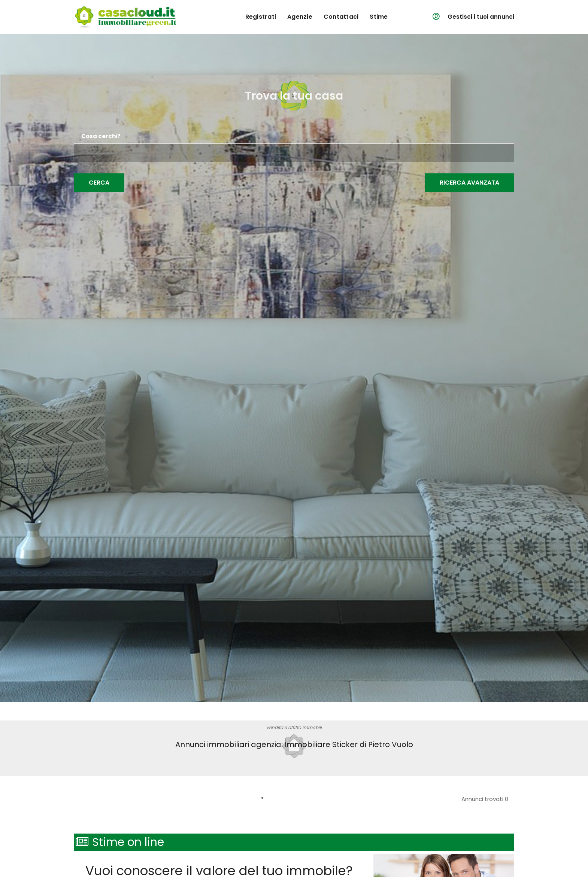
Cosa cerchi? (101, 136)
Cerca (99, 183)
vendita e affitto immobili (294, 727)
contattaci (341, 17)
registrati (261, 17)
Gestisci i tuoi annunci (481, 17)
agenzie (300, 17)
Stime (379, 17)
